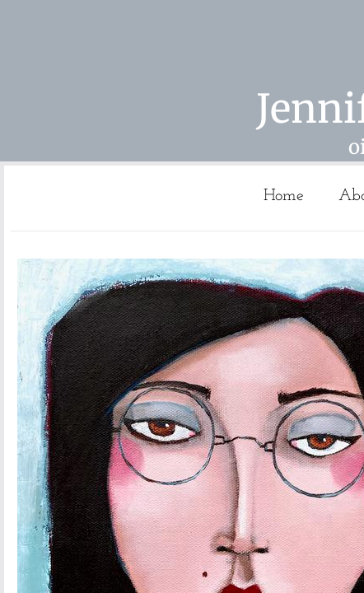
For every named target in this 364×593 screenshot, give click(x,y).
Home (284, 196)
